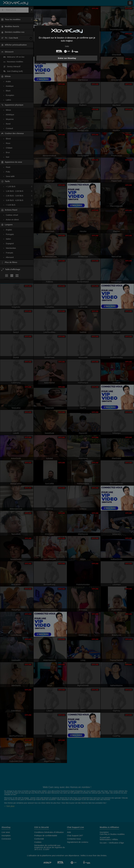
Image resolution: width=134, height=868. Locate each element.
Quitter (67, 46)
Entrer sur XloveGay (67, 58)
